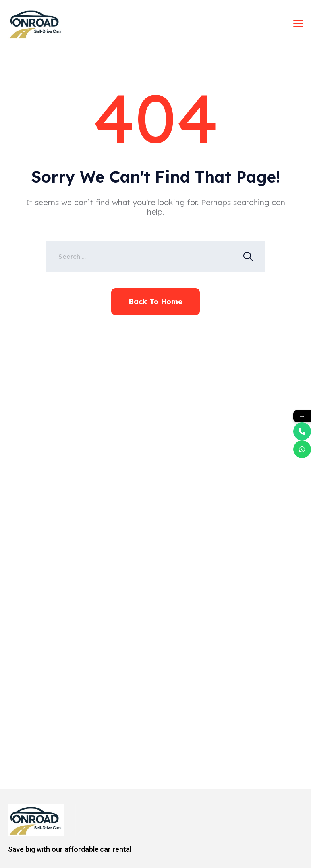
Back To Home (155, 302)
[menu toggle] (298, 23)
